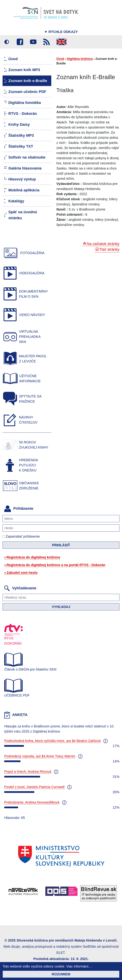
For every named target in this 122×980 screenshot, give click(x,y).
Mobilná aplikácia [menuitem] (24, 190)
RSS (47, 42)
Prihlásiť (61, 545)
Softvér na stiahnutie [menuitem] (27, 157)
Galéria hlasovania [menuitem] (25, 168)
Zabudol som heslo (22, 573)
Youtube (33, 42)
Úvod (60, 59)
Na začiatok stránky (103, 244)
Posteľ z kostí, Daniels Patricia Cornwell (34, 787)
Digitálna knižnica (80, 59)
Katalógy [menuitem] (16, 201)
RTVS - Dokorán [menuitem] (23, 114)
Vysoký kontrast (7, 42)
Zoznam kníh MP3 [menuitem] (24, 70)
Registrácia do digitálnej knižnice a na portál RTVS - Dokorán (56, 565)
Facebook (20, 42)
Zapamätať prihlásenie (21, 536)
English (62, 42)
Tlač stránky (109, 249)
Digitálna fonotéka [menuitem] (25, 103)
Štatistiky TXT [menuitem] (21, 146)
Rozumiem (61, 974)
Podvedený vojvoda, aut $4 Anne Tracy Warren (40, 756)
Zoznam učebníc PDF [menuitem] (27, 92)
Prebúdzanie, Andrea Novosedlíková (32, 802)
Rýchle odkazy (61, 32)
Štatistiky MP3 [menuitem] (21, 135)
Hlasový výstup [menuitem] (22, 179)
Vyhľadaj (61, 607)
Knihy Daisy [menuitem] (19, 124)
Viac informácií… (79, 966)
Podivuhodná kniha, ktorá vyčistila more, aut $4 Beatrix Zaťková (52, 741)
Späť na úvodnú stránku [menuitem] (23, 215)
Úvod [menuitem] (13, 59)
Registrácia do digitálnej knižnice (33, 557)
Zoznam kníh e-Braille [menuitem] (28, 81)
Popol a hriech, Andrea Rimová (28, 772)
